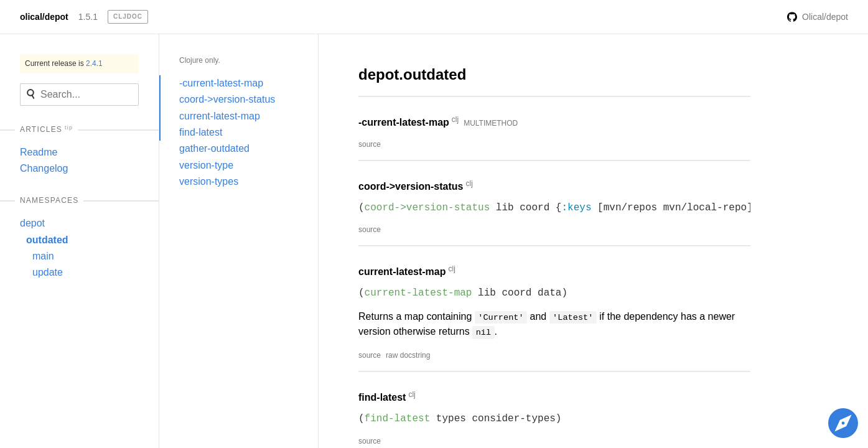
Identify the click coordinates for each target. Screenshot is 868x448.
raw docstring (408, 355)
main (43, 256)
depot (32, 223)
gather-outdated (214, 148)
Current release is (64, 63)
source (370, 144)
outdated (47, 240)
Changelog (44, 168)
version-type (206, 165)
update (48, 272)
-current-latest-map (221, 83)
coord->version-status (227, 99)
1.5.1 (88, 17)
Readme (39, 152)
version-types (209, 181)
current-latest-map (220, 116)
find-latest (201, 132)
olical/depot (44, 17)
